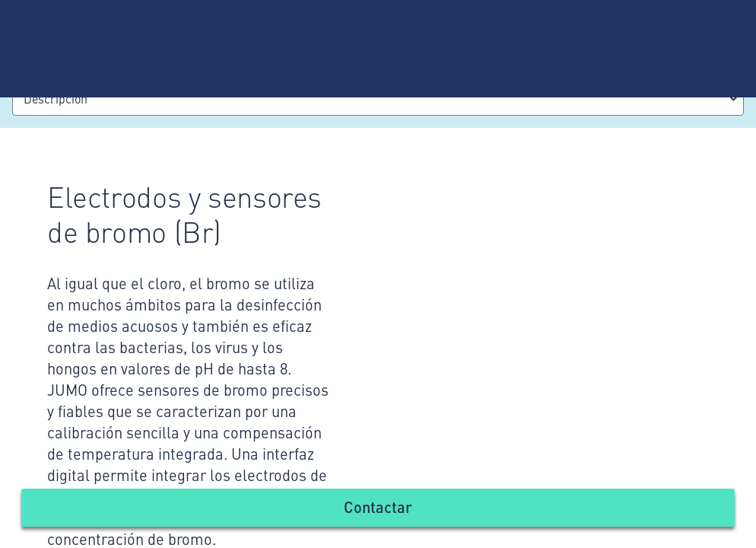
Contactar (378, 507)
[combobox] (378, 99)
